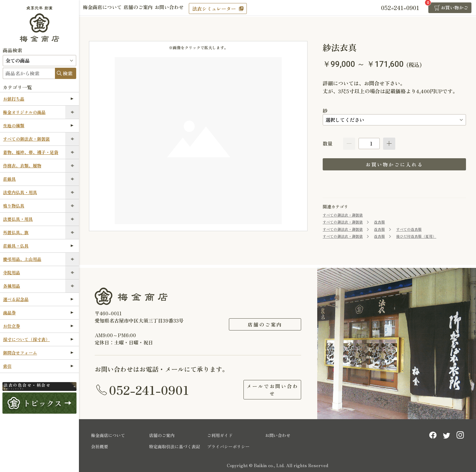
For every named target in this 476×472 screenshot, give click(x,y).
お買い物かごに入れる (394, 164)
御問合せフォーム (38, 353)
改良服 (379, 222)
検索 (68, 73)
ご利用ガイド (220, 434)
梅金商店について (104, 8)
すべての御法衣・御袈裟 (26, 139)
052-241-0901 (149, 389)
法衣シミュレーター (227, 9)
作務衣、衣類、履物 (22, 166)
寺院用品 (12, 272)
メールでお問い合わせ (265, 389)
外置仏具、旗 (16, 232)
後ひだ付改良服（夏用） (416, 236)
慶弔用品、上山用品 (22, 259)
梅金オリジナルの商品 (24, 112)
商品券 (38, 313)
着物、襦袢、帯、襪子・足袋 (31, 152)
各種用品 (12, 286)
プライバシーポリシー (228, 445)
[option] (198, 141)
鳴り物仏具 (14, 206)
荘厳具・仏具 (38, 246)
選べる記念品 (38, 299)
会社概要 (100, 445)
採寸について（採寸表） (38, 339)
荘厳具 (9, 179)
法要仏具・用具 (18, 219)
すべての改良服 (409, 229)
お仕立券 (38, 326)
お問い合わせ (180, 8)
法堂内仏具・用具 (20, 192)
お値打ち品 (38, 99)
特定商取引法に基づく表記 (175, 445)
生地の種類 (38, 125)
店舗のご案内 (144, 8)
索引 (38, 366)
